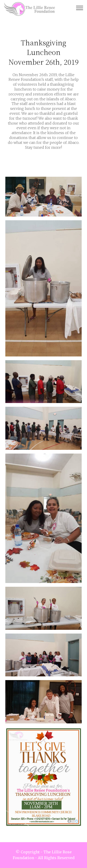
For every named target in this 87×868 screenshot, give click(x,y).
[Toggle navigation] (80, 8)
